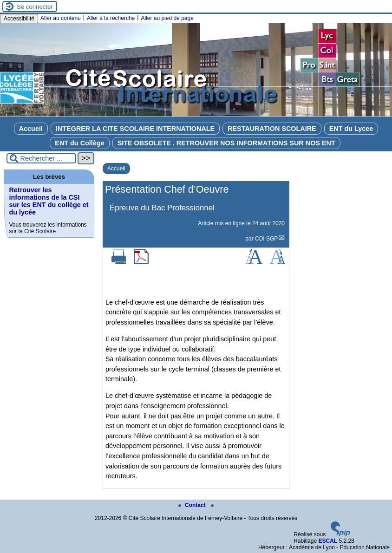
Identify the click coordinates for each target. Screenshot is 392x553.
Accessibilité (19, 19)
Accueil (31, 129)
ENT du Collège (79, 143)
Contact (193, 505)
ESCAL (328, 541)
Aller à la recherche (111, 18)
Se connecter (35, 7)
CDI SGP (266, 239)
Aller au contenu (61, 18)
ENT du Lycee (351, 129)
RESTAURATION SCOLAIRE (272, 129)
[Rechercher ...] (41, 158)
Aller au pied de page (167, 18)
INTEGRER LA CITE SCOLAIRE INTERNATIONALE (135, 129)
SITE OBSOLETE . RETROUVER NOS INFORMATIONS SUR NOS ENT (226, 143)
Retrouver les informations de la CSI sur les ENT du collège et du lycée (49, 201)
